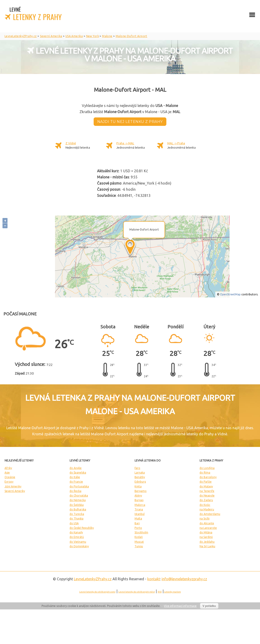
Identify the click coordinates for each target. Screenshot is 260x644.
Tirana (139, 509)
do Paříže (206, 482)
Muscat (139, 542)
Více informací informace (180, 606)
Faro (137, 468)
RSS (160, 592)
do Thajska (76, 518)
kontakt (154, 579)
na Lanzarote (208, 528)
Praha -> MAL (125, 143)
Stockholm (141, 532)
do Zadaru (206, 500)
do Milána (206, 532)
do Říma (205, 473)
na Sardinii (206, 537)
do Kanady (76, 532)
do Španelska (78, 473)
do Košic (205, 505)
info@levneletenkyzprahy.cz (184, 579)
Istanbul (140, 514)
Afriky (8, 468)
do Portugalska (79, 486)
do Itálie (75, 477)
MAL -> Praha (176, 143)
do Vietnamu (78, 542)
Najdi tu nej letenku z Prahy (130, 122)
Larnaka (140, 473)
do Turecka (77, 514)
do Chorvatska (79, 496)
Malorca (140, 505)
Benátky (140, 477)
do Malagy (206, 486)
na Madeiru (207, 509)
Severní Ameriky (15, 491)
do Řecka (75, 491)
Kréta (138, 486)
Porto (138, 528)
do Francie (76, 482)
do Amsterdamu (210, 514)
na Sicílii (205, 518)
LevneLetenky (93, 579)
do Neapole (207, 496)
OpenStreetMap (230, 294)
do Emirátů (77, 537)
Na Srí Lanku (207, 546)
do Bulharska (78, 509)
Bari (137, 523)
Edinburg (140, 482)
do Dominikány (79, 546)
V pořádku (209, 606)
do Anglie (76, 468)
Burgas (139, 500)
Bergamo (141, 491)
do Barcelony (208, 477)
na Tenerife (207, 491)
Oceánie (10, 477)
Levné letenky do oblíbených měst (137, 592)
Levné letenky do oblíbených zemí (97, 592)
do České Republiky (82, 528)
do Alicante (207, 523)
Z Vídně (71, 143)
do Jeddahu (207, 542)
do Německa (78, 500)
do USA (74, 523)
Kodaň (139, 537)
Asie (7, 473)
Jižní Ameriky (13, 486)
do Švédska (77, 505)
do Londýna (207, 468)
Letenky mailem (172, 592)
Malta (138, 518)
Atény (138, 496)
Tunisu (139, 546)
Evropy (9, 482)
